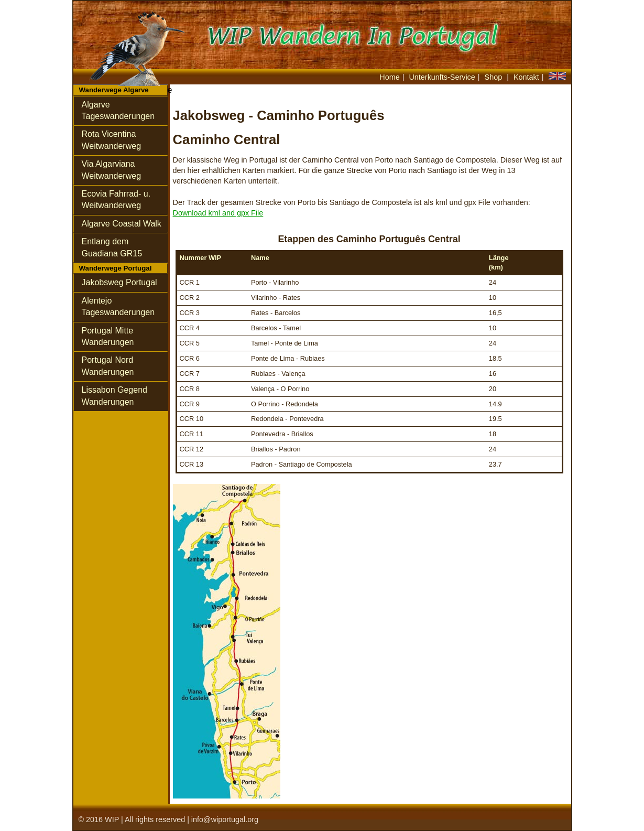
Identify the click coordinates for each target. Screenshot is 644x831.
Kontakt (526, 77)
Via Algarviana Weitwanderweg (112, 170)
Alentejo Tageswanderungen (118, 306)
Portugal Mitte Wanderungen (108, 336)
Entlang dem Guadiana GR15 (112, 247)
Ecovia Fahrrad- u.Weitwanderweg (116, 199)
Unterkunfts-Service (442, 77)
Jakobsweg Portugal (119, 282)
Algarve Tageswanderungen (118, 110)
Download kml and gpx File (218, 213)
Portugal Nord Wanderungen (108, 366)
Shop (495, 77)
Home (389, 77)
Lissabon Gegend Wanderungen (114, 396)
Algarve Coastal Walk (122, 224)
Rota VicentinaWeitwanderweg (112, 140)
